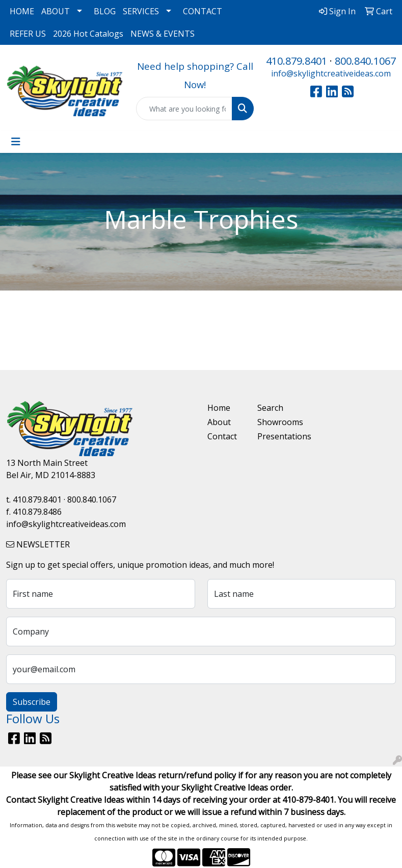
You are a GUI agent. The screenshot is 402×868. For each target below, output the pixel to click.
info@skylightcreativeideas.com (331, 73)
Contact (222, 436)
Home (219, 408)
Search (270, 408)
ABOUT (56, 11)
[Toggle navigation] (16, 142)
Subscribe (32, 702)
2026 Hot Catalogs (88, 34)
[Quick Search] (184, 109)
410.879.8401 (297, 61)
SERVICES (141, 11)
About (219, 422)
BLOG (105, 11)
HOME (22, 11)
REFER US (28, 34)
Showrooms (276, 422)
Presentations (276, 436)
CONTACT (203, 11)
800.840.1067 (365, 61)
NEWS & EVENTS (163, 34)
